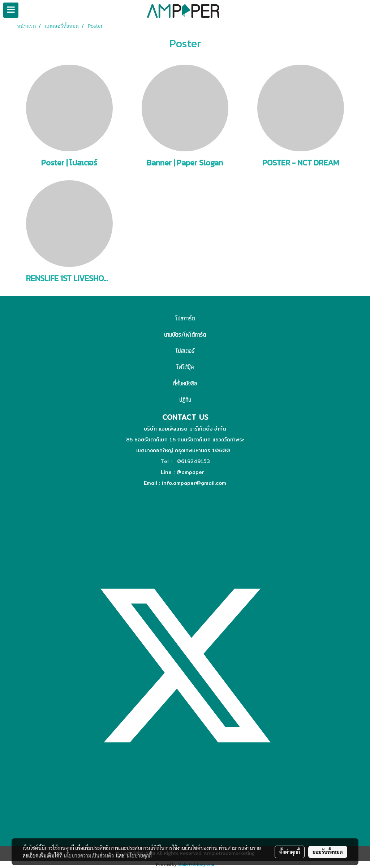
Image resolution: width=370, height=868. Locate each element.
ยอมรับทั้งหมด (328, 852)
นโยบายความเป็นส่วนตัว (89, 855)
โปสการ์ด (185, 318)
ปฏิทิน (185, 400)
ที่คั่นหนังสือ (185, 383)
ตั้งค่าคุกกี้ (290, 852)
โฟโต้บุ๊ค (185, 367)
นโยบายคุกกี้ (139, 855)
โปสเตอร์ (185, 351)
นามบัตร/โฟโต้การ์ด (185, 335)
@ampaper (190, 472)
